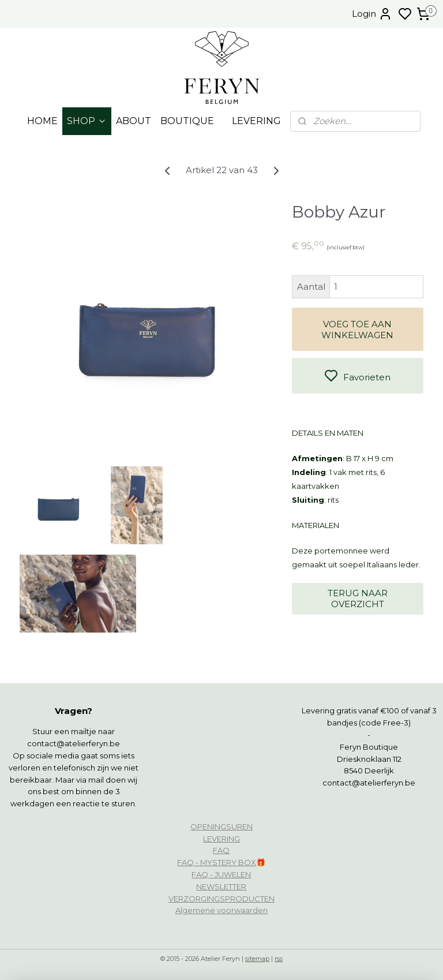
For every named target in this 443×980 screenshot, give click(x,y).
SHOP (87, 121)
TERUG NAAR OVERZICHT (358, 599)
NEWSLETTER (221, 887)
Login (372, 14)
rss (279, 959)
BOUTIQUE (187, 121)
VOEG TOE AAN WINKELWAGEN (357, 330)
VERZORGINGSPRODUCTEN (221, 899)
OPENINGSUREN (221, 826)
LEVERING (256, 121)
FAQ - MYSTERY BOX (217, 862)
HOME (42, 121)
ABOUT (134, 121)
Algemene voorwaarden (221, 910)
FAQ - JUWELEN (221, 874)
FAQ (221, 850)
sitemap (257, 959)
